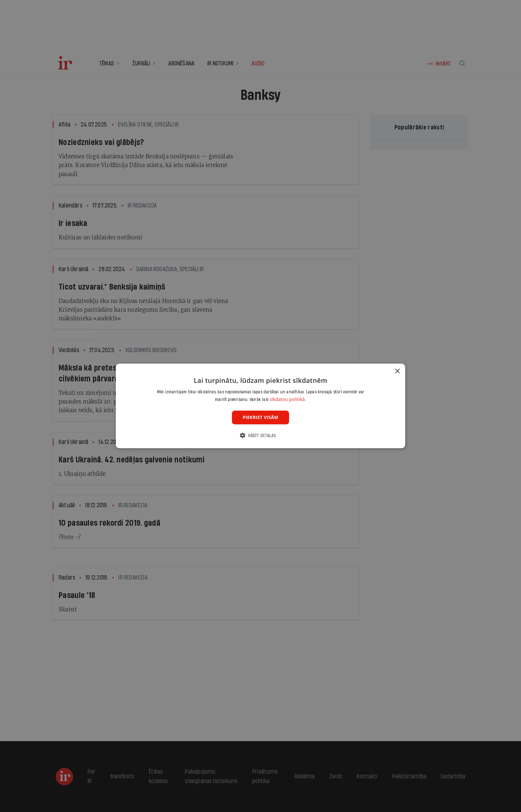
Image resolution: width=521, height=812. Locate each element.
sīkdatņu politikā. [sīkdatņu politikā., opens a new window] (288, 399)
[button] (260, 435)
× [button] (397, 371)
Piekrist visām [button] (260, 417)
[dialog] (260, 406)
